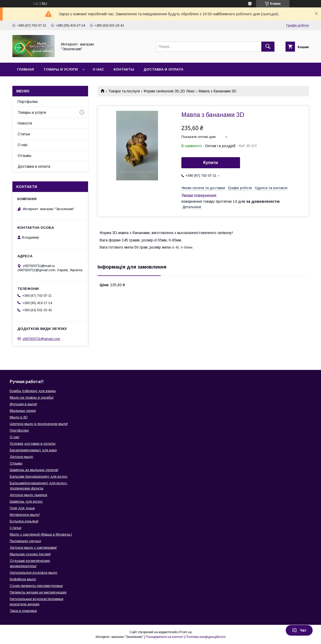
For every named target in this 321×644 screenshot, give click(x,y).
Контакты (124, 69)
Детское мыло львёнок (29, 495)
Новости (25, 123)
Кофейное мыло (23, 579)
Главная (26, 69)
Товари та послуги (124, 91)
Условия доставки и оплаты (33, 444)
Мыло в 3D (19, 417)
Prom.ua (185, 632)
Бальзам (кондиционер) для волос (39, 476)
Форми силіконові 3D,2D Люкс (169, 91)
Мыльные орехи (23, 411)
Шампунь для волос (26, 501)
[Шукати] (268, 47)
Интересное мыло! (25, 515)
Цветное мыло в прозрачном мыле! (39, 424)
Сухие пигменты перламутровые (36, 586)
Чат (299, 630)
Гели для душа (22, 508)
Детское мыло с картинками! (33, 548)
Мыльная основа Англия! (30, 554)
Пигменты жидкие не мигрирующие (38, 592)
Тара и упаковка (23, 611)
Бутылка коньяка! (24, 521)
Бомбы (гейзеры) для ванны (33, 391)
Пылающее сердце (25, 541)
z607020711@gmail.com (41, 339)
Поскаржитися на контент (164, 637)
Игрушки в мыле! (23, 404)
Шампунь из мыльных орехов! (34, 470)
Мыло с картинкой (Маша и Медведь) (41, 534)
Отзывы (24, 156)
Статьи (24, 134)
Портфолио (28, 102)
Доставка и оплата (163, 69)
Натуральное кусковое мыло (34, 573)
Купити (211, 163)
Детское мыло (21, 457)
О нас (98, 69)
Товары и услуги (61, 69)
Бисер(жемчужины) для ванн (33, 450)
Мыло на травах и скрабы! (32, 397)
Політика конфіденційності (206, 637)
